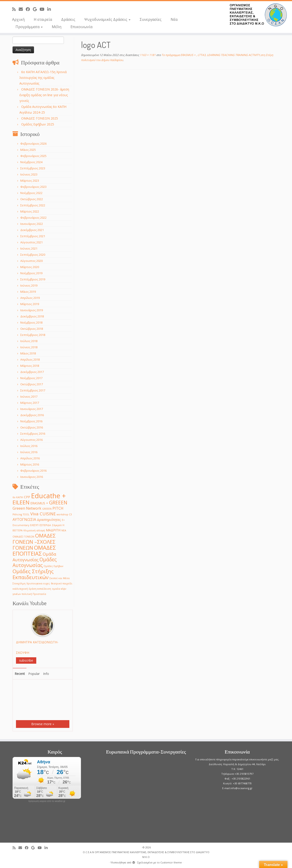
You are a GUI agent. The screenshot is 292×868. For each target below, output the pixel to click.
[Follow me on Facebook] (29, 9)
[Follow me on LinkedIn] (51, 9)
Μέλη (57, 27)
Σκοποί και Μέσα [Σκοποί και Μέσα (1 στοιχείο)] (60, 578)
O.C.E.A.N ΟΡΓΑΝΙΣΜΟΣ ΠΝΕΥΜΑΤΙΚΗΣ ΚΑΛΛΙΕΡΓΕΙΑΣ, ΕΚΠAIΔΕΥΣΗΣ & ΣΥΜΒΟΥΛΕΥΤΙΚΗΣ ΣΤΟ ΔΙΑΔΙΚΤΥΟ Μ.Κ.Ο (146, 855)
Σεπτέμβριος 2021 (33, 236)
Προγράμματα (29, 27)
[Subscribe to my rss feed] (15, 9)
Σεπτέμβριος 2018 (33, 335)
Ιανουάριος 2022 (32, 224)
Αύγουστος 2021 (31, 242)
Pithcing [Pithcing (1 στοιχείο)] (17, 514)
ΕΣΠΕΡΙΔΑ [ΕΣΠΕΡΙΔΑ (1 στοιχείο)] (45, 525)
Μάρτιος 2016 (30, 464)
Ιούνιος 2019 (29, 285)
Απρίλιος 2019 (30, 298)
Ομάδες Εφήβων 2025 (38, 124)
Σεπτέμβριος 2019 (33, 279)
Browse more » (43, 724)
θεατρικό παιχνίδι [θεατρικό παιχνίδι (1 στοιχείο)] (62, 583)
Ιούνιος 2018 (29, 347)
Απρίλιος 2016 (30, 458)
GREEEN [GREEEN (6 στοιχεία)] (58, 502)
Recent (20, 674)
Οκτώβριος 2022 (32, 199)
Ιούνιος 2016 (29, 452)
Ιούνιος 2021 (29, 248)
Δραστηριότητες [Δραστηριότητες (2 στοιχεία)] (49, 520)
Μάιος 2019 (28, 292)
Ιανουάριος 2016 (32, 477)
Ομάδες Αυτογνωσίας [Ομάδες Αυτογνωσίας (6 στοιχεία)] (35, 562)
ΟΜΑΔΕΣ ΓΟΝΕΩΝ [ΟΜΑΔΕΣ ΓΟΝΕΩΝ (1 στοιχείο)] (23, 537)
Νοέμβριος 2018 (31, 322)
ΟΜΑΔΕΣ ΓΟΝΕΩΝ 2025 (40, 118)
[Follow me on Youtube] (43, 9)
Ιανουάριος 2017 (32, 409)
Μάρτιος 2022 (30, 211)
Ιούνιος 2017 (29, 397)
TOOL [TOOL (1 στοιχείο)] (26, 514)
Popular (34, 674)
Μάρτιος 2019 (30, 304)
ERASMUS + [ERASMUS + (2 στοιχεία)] (39, 503)
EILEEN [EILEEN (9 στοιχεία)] (21, 502)
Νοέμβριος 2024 (31, 162)
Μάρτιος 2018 (30, 366)
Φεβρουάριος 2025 (33, 156)
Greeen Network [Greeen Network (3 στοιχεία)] (27, 508)
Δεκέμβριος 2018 (32, 316)
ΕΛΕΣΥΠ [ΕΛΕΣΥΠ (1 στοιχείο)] (34, 525)
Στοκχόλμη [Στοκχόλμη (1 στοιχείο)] (19, 583)
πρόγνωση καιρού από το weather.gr (47, 801)
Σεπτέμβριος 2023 (33, 168)
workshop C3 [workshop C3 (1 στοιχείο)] (64, 514)
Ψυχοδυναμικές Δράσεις (107, 19)
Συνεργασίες (151, 19)
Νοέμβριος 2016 (31, 421)
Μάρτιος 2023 (30, 181)
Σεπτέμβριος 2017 (33, 390)
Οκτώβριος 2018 (32, 329)
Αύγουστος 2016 (31, 440)
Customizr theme (171, 862)
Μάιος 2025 (28, 150)
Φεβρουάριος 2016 (33, 471)
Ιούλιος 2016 (29, 446)
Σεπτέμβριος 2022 (33, 205)
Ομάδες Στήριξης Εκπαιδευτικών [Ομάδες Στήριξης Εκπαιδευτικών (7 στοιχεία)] (33, 574)
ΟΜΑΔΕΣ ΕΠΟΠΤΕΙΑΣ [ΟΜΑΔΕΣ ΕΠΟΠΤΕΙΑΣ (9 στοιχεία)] (34, 550)
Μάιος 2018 (28, 353)
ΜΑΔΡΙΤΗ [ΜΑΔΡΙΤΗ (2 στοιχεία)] (53, 530)
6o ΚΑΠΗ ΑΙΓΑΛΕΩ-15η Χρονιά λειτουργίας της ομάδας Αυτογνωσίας (43, 78)
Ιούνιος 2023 (29, 174)
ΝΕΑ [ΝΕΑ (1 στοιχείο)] (64, 530)
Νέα (174, 19)
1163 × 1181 (147, 55)
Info (46, 674)
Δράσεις (68, 19)
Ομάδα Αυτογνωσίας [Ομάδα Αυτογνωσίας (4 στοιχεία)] (34, 557)
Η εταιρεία (43, 19)
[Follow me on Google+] (36, 9)
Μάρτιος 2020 (30, 267)
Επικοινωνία (81, 27)
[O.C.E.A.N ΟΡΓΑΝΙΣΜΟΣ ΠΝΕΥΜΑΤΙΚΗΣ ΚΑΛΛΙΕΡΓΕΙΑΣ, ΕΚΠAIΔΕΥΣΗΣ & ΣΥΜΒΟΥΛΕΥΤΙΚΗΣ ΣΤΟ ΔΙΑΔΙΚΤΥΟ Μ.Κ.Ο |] (258, 15)
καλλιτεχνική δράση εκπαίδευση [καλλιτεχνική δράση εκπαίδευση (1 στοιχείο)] (32, 589)
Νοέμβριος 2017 (31, 378)
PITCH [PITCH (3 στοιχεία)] (58, 508)
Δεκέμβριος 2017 (32, 372)
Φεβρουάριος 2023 (33, 187)
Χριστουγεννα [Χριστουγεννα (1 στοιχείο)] (34, 583)
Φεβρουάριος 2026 (33, 144)
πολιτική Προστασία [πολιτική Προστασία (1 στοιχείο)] (34, 594)
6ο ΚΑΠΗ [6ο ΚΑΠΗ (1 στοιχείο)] (18, 497)
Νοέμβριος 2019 (31, 273)
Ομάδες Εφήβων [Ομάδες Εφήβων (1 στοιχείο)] (53, 566)
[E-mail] (22, 9)
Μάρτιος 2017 (30, 403)
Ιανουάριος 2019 (32, 310)
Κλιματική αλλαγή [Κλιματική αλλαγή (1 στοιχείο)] (34, 530)
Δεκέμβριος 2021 (32, 230)
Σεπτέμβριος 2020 (33, 255)
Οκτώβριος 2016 (32, 427)
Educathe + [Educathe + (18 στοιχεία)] (48, 496)
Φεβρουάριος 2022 (33, 218)
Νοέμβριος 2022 (31, 193)
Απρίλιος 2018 (30, 359)
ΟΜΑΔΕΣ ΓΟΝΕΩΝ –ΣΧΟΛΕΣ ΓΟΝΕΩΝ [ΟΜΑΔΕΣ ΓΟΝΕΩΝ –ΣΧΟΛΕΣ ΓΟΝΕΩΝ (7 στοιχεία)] (34, 542)
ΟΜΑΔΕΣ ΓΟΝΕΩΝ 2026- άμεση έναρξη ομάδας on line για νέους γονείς (44, 95)
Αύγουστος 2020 (31, 261)
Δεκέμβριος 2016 (32, 415)
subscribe (26, 660)
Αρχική (18, 19)
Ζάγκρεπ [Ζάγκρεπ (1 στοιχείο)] (57, 525)
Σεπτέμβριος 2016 (33, 434)
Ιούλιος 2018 (29, 341)
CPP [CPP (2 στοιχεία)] (27, 497)
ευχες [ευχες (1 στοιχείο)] (47, 583)
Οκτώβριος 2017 (32, 384)
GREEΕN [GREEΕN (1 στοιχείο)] (47, 509)
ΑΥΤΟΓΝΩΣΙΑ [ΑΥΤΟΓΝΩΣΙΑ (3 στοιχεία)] (24, 519)
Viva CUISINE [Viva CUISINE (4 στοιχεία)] (43, 514)
